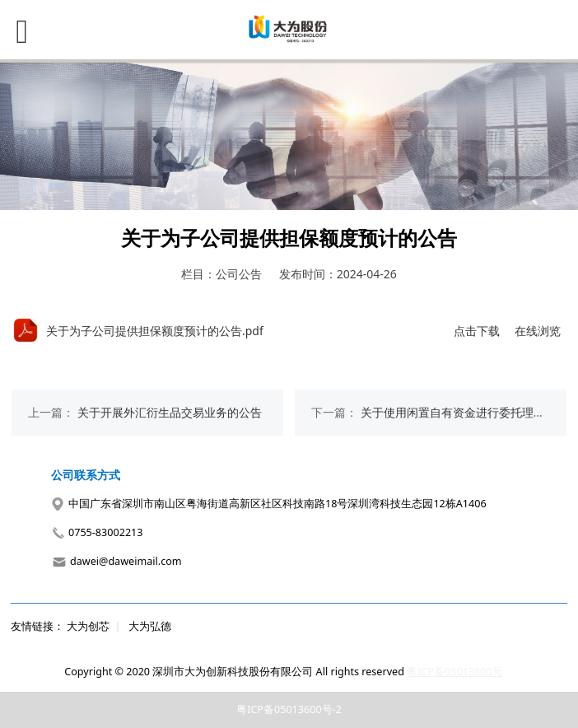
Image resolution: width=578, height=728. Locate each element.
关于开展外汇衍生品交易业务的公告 (170, 412)
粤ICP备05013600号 (454, 672)
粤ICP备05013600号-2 (289, 709)
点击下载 (477, 331)
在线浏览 (538, 331)
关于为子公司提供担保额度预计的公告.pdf (155, 331)
